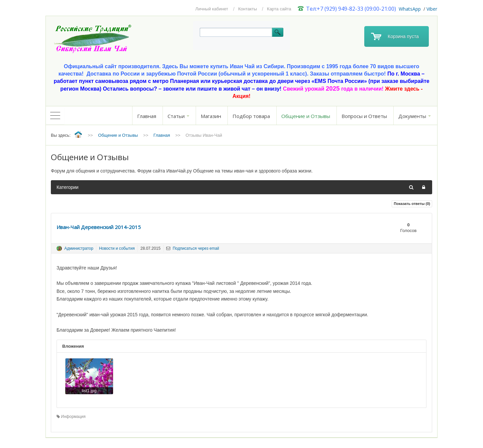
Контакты (248, 9)
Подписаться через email (193, 248)
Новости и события (117, 248)
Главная (147, 116)
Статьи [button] (178, 116)
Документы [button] (415, 116)
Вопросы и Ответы (364, 116)
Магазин (211, 116)
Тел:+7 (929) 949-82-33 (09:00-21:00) (347, 9)
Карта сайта (279, 9)
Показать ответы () (412, 204)
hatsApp (412, 9)
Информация (71, 417)
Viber (432, 9)
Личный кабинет (212, 9)
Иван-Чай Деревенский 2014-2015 (99, 227)
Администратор (79, 248)
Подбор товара (251, 116)
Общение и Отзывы (306, 116)
